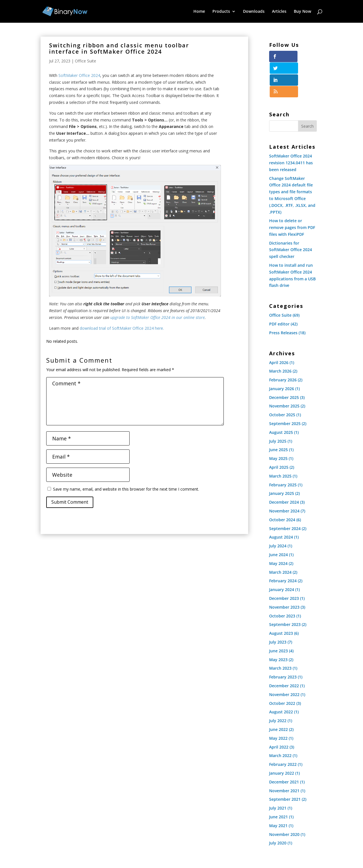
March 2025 (280, 441)
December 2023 (284, 563)
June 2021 (278, 781)
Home (199, 12)
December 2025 (284, 362)
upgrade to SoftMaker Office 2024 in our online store (158, 317)
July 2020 (278, 808)
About (248, 845)
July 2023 (278, 607)
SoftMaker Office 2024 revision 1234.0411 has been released (291, 127)
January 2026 (282, 353)
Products (221, 12)
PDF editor (279, 288)
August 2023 (281, 598)
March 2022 (280, 720)
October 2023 (282, 580)
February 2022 (283, 729)
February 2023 (283, 642)
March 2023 (280, 633)
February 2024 (283, 546)
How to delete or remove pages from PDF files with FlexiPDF (292, 192)
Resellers (203, 845)
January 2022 (282, 738)
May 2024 (278, 528)
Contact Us (272, 845)
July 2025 (278, 406)
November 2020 (284, 799)
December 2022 (284, 650)
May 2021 (278, 790)
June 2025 (278, 414)
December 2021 (284, 746)
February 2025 (283, 449)
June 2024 (278, 519)
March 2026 (280, 336)
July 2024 (278, 511)
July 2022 (278, 685)
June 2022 (278, 694)
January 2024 (282, 554)
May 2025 (278, 423)
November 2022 (284, 659)
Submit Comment (70, 502)
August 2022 (281, 677)
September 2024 (285, 493)
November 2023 (284, 572)
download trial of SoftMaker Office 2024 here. (122, 328)
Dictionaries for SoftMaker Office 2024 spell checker (291, 214)
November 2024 (284, 475)
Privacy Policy (173, 845)
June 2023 (278, 615)
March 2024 (280, 537)
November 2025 (284, 371)
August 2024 (281, 502)
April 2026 (279, 327)
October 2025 (282, 380)
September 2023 (285, 589)
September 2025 (285, 388)
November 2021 (284, 755)
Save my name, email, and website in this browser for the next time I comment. (126, 489)
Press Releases (283, 297)
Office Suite (86, 61)
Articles (279, 12)
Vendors (227, 845)
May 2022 (278, 703)
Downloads (254, 12)
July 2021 (278, 773)
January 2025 (282, 458)
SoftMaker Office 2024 (79, 75)
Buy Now (302, 12)
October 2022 (282, 668)
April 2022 (279, 712)
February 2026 (283, 344)
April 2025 (279, 432)
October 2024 (282, 484)
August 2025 (281, 397)
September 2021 (285, 764)
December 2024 (284, 467)
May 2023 (278, 624)
